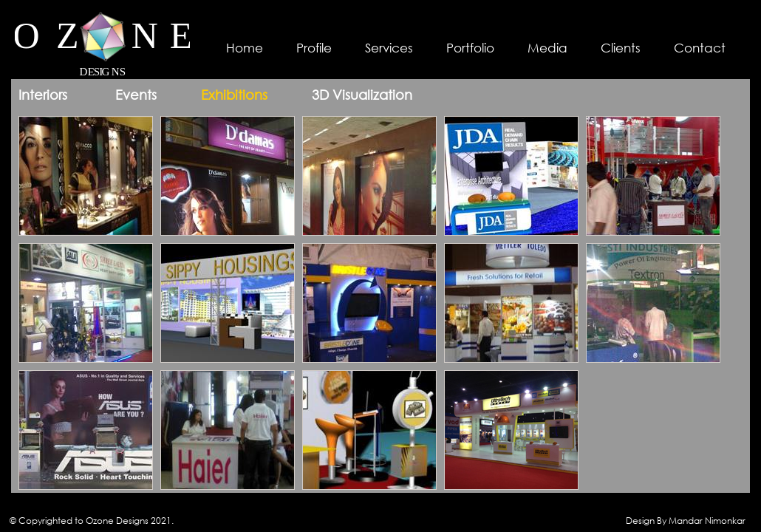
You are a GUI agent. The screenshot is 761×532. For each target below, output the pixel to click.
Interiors (43, 95)
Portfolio (470, 48)
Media (547, 48)
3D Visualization (362, 95)
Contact (700, 48)
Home (245, 48)
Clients (621, 48)
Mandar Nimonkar (707, 521)
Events (136, 95)
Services (389, 48)
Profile (314, 48)
